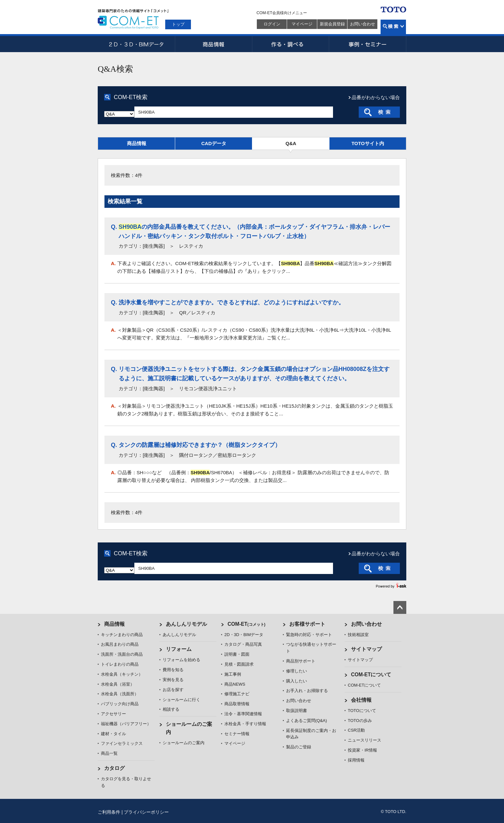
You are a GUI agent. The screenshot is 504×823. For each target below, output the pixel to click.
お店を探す (173, 690)
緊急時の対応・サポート (309, 635)
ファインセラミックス (122, 743)
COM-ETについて (371, 675)
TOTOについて (362, 711)
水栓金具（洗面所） (120, 694)
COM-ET (247, 624)
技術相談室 (358, 635)
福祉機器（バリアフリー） (126, 724)
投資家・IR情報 (362, 750)
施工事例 (233, 674)
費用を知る (173, 670)
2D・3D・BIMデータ (136, 44)
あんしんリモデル (186, 624)
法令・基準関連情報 (243, 714)
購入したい (297, 681)
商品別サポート (301, 661)
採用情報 (356, 760)
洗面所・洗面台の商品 (122, 654)
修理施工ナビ (237, 694)
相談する (171, 709)
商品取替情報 (237, 704)
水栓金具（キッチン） (122, 674)
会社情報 (361, 700)
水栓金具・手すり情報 (245, 724)
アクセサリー (113, 714)
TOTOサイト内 (368, 143)
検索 (393, 27)
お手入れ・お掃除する (307, 691)
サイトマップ (366, 649)
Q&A (291, 143)
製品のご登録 (299, 747)
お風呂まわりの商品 (120, 644)
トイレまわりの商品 (120, 664)
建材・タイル (113, 734)
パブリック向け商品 (120, 704)
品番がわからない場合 (376, 97)
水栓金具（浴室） (118, 684)
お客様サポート (307, 624)
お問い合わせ (363, 24)
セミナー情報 (237, 734)
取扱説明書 (297, 711)
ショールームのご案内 (184, 743)
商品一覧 (109, 753)
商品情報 (213, 44)
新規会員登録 (332, 24)
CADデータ (214, 143)
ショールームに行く (181, 700)
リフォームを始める (181, 660)
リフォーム (179, 649)
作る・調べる (291, 44)
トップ (178, 24)
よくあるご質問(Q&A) (306, 721)
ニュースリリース (364, 740)
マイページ (302, 24)
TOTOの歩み (360, 721)
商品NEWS (235, 684)
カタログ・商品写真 (243, 644)
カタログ (114, 768)
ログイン (272, 24)
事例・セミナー (368, 44)
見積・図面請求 (239, 664)
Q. (114, 227)
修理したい (297, 671)
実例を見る (173, 680)
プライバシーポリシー (146, 812)
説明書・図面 (237, 654)
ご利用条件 (109, 812)
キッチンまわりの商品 (122, 635)
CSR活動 (356, 730)
